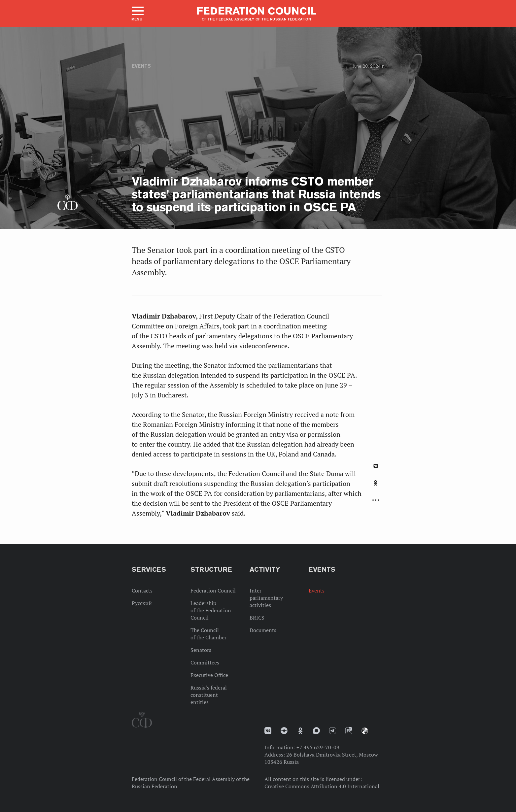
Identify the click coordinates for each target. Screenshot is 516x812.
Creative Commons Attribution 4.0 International (322, 786)
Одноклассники (376, 483)
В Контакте (376, 466)
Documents (263, 630)
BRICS (257, 618)
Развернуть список (376, 500)
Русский (142, 603)
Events (141, 66)
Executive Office (209, 675)
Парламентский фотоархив (365, 731)
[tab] (376, 487)
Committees (205, 662)
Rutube (349, 731)
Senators (201, 650)
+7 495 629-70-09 (318, 747)
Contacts (142, 591)
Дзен (284, 731)
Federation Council (213, 591)
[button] (137, 14)
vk (268, 731)
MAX (316, 731)
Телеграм (333, 731)
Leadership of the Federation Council (211, 610)
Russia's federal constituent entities (209, 695)
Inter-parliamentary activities (266, 598)
